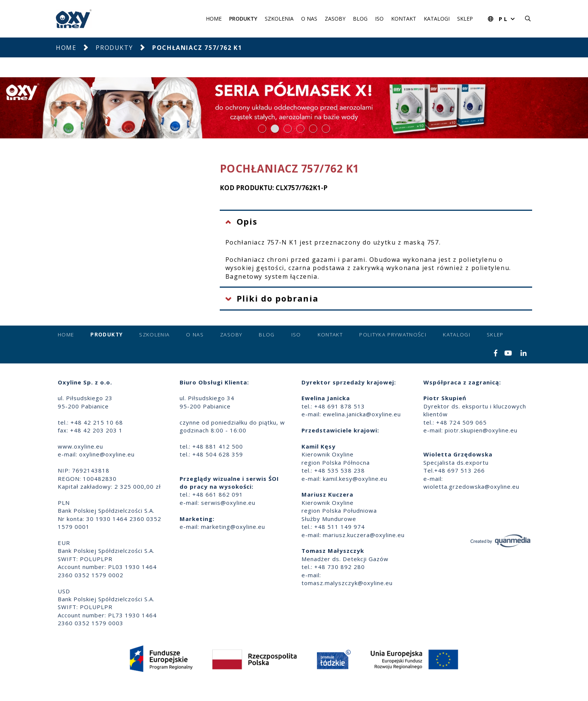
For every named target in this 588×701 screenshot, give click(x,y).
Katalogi (437, 19)
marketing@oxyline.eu (233, 527)
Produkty (243, 19)
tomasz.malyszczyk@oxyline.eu (347, 583)
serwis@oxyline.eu (228, 503)
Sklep (465, 19)
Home (214, 19)
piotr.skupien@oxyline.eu (481, 430)
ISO (379, 19)
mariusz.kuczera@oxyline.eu (364, 535)
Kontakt (404, 19)
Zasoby (335, 19)
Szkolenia (279, 19)
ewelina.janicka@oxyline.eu (362, 414)
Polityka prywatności (393, 335)
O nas (309, 19)
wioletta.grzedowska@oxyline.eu (471, 486)
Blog (360, 19)
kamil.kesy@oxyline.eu (355, 479)
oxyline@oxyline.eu (107, 454)
